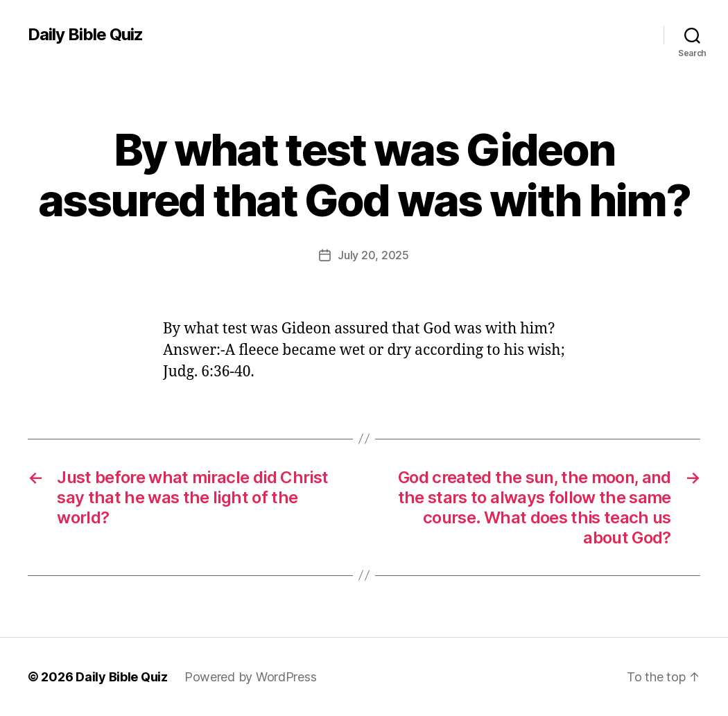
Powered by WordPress (251, 677)
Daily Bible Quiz (85, 35)
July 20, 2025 (373, 255)
